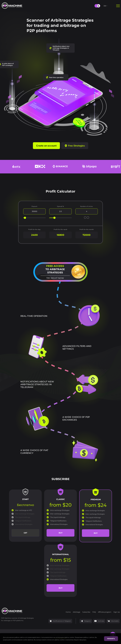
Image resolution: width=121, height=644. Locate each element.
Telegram (86, 621)
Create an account (46, 146)
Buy (61, 533)
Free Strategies (75, 146)
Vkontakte (113, 621)
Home (68, 612)
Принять (111, 639)
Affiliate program (105, 612)
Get (25, 533)
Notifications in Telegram (60, 621)
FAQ (94, 612)
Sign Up (117, 612)
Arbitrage (77, 612)
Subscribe (86, 612)
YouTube (99, 621)
